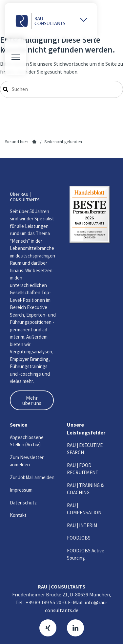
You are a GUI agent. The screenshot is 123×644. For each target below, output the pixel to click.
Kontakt (18, 515)
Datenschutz (23, 503)
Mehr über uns (32, 400)
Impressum (21, 490)
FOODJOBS (79, 538)
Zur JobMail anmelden (32, 477)
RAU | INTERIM (82, 525)
